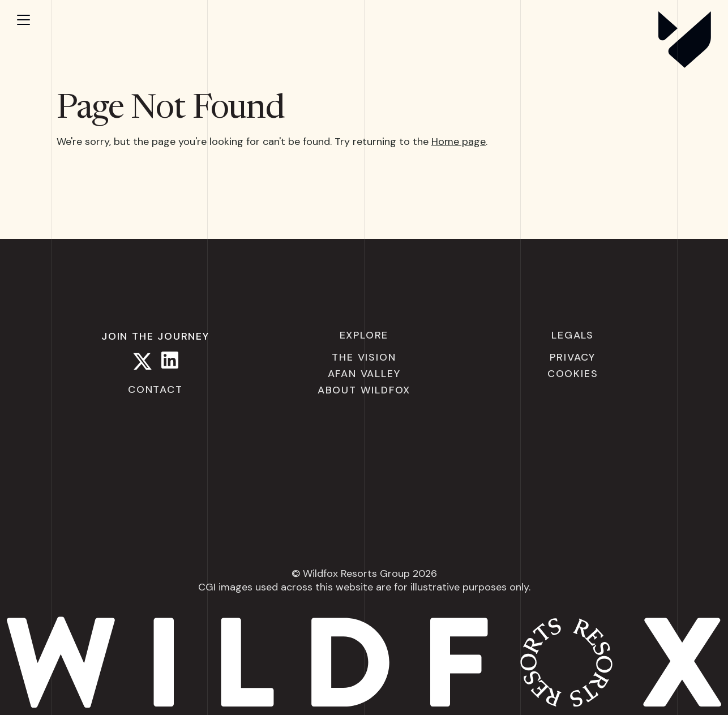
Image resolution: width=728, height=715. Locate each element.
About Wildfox (364, 390)
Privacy (573, 357)
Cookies (573, 374)
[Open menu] (34, 20)
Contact (155, 389)
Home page (459, 142)
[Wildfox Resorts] (685, 65)
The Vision (364, 357)
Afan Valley (364, 374)
